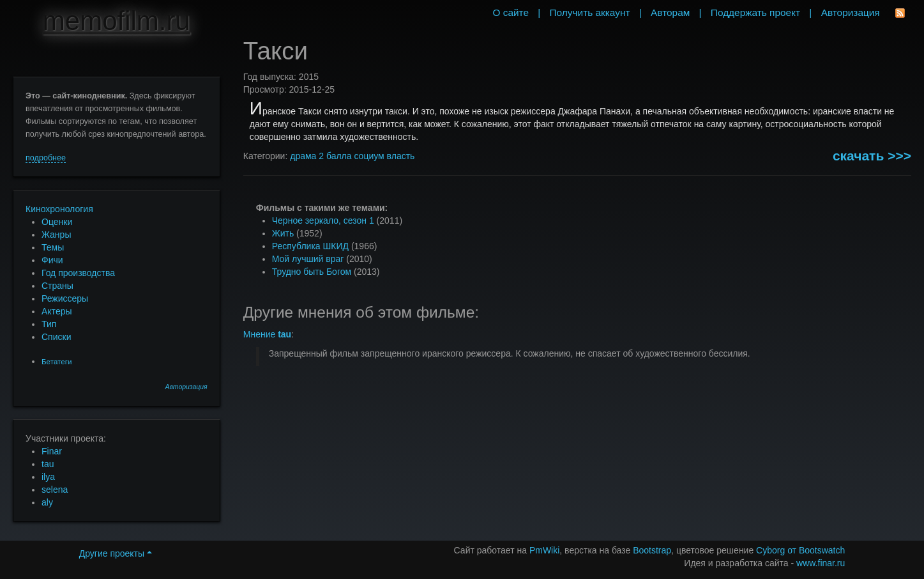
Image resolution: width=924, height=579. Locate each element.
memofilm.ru (117, 21)
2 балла (335, 156)
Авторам (670, 12)
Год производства (78, 273)
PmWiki (544, 550)
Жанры (56, 235)
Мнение (267, 334)
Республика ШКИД (310, 246)
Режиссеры (65, 298)
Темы (53, 247)
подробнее (46, 158)
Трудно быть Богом (312, 272)
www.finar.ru (821, 563)
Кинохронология (59, 209)
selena (55, 490)
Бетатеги (57, 361)
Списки (56, 337)
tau (48, 464)
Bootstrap (652, 550)
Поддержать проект (755, 12)
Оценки (57, 222)
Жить (283, 233)
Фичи (52, 260)
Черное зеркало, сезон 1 (323, 220)
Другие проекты (116, 553)
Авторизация (186, 387)
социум (369, 156)
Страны (57, 286)
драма (303, 156)
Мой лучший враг (308, 259)
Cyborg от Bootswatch (800, 550)
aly (47, 502)
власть (401, 156)
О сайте (511, 12)
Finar (52, 451)
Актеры (57, 311)
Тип (49, 324)
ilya (48, 477)
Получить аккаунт (590, 12)
